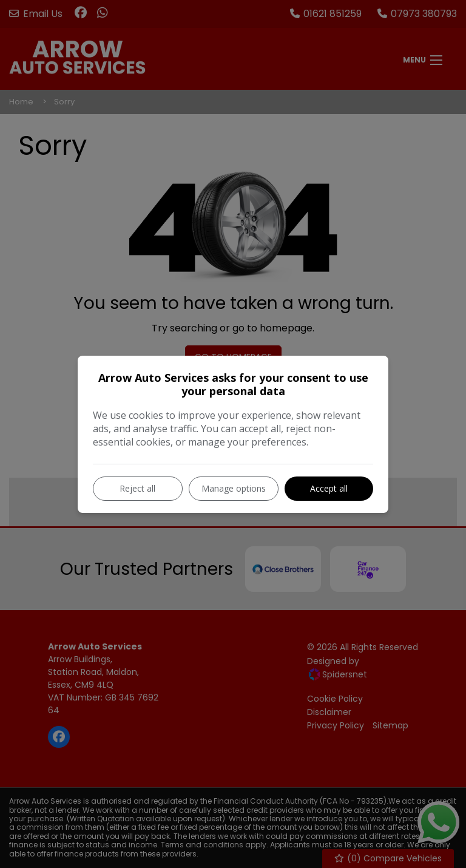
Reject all (137, 488)
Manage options (234, 488)
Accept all (329, 488)
